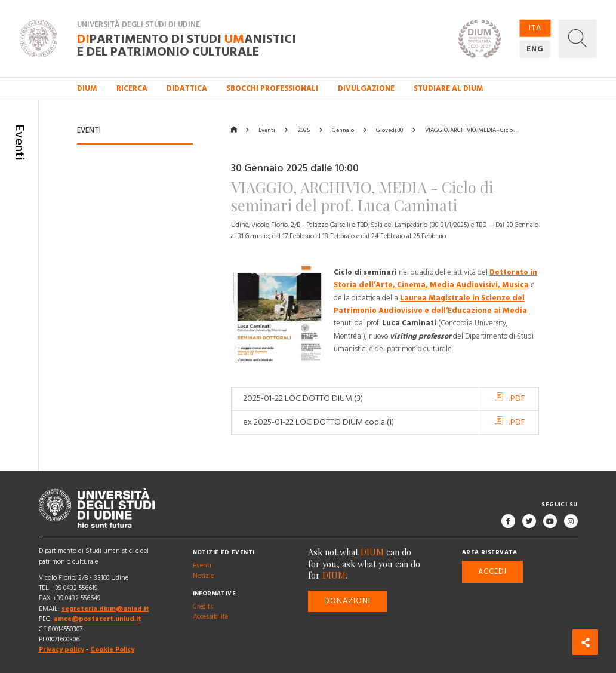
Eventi (267, 130)
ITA (535, 27)
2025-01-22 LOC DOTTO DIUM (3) (303, 398)
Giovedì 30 (389, 130)
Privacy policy (61, 650)
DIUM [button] (87, 88)
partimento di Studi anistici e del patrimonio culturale (187, 46)
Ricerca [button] (132, 88)
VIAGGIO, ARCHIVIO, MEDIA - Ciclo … (472, 130)
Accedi (492, 571)
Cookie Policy (112, 650)
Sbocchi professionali (272, 88)
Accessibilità (210, 617)
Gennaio (343, 130)
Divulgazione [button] (366, 88)
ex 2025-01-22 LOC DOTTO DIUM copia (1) (318, 422)
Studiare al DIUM (449, 88)
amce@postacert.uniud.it (98, 619)
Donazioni (348, 601)
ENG (535, 49)
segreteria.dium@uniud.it (105, 609)
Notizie (203, 576)
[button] (577, 39)
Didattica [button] (187, 88)
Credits (203, 606)
